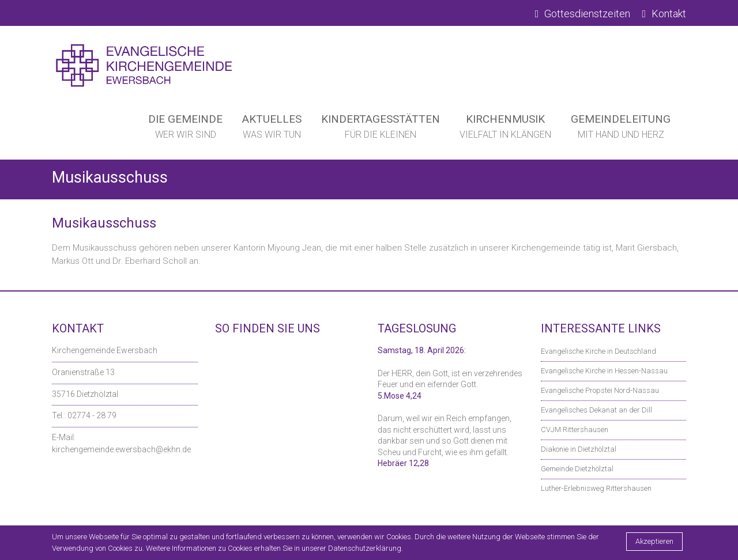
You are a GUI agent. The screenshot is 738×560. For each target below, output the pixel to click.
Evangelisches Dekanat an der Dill (596, 410)
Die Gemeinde (185, 129)
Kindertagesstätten (381, 129)
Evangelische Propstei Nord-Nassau (600, 390)
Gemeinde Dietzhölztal (577, 469)
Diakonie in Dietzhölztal (579, 449)
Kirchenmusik (505, 129)
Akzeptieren (654, 541)
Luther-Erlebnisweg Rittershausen (596, 488)
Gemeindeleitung (621, 129)
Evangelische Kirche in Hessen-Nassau (604, 371)
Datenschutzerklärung (365, 548)
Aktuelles (272, 129)
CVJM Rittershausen (575, 430)
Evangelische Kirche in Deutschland (598, 351)
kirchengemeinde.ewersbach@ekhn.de (121, 449)
